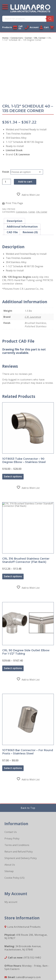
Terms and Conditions (17, 819)
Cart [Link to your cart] (49, 27)
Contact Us (11, 806)
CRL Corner (40, 38)
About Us (10, 839)
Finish (6, 172)
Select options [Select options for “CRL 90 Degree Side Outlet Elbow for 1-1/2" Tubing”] (13, 649)
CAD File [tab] (12, 232)
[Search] (50, 19)
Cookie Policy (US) (14, 852)
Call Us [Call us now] (24, 27)
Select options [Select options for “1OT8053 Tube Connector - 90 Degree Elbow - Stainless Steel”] (13, 470)
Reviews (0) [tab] (30, 232)
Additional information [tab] (22, 226)
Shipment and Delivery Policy (21, 832)
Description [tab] (14, 221)
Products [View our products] (10, 27)
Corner (28, 38)
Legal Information (18, 964)
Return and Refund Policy (19, 826)
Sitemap (9, 845)
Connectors (17, 38)
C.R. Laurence (33, 317)
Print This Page (14, 203)
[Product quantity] (7, 182)
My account (11, 876)
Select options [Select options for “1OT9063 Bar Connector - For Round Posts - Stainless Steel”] (13, 742)
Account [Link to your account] (36, 27)
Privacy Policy (12, 813)
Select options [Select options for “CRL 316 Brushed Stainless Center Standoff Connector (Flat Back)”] (13, 563)
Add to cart (25, 182)
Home (5, 38)
